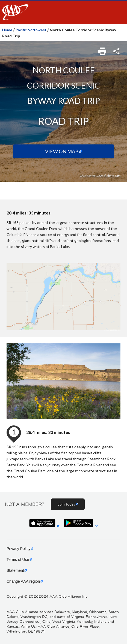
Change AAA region (23, 581)
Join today (66, 504)
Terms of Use (18, 560)
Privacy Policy (18, 549)
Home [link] (7, 30)
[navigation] (63, 12)
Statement (15, 570)
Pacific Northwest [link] (31, 30)
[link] (103, 50)
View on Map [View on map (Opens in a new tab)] (62, 151)
